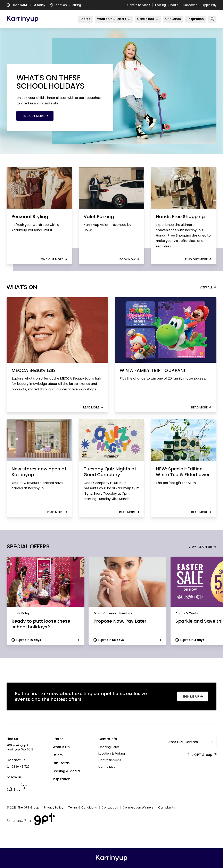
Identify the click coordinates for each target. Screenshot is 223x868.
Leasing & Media (167, 5)
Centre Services (139, 5)
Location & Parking (112, 754)
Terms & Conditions (82, 807)
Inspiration (61, 779)
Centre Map (107, 767)
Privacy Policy (54, 807)
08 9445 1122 (20, 767)
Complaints (167, 807)
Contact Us (110, 807)
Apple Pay (209, 5)
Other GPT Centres (182, 742)
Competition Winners (138, 807)
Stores (58, 739)
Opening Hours (109, 747)
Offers (58, 755)
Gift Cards (61, 763)
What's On (61, 747)
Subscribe (190, 5)
